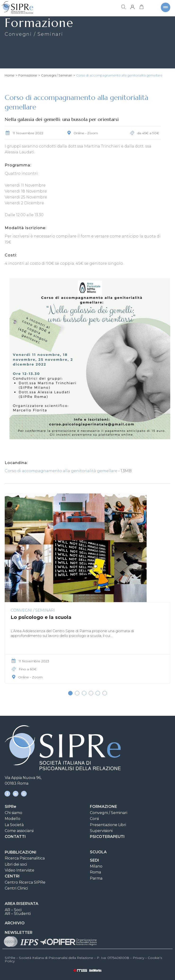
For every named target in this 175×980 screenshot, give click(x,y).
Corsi (94, 819)
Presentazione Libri (108, 825)
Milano (96, 866)
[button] (70, 693)
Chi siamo (13, 813)
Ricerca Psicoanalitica (25, 858)
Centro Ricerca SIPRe (25, 882)
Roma (95, 872)
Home (10, 75)
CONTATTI (15, 837)
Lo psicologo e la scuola (41, 617)
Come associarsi (19, 831)
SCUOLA (98, 852)
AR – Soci (13, 910)
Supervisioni (101, 831)
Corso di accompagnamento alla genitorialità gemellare (61, 471)
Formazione (28, 75)
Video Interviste (20, 870)
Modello (13, 819)
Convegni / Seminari (57, 75)
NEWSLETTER (19, 933)
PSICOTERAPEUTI (107, 837)
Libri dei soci (16, 864)
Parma (96, 878)
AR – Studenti (18, 914)
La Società (14, 825)
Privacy (138, 958)
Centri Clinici (16, 888)
